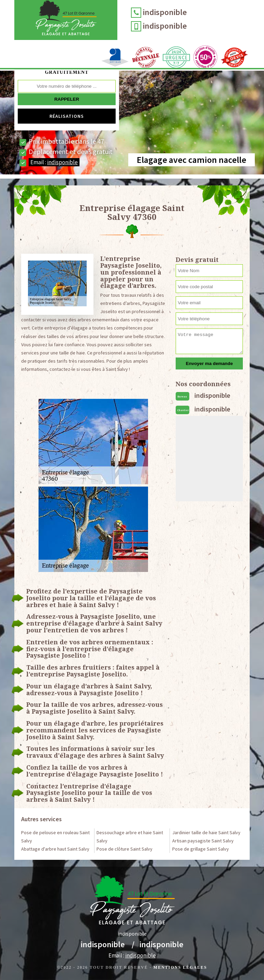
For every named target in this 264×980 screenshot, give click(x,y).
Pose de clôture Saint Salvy (124, 849)
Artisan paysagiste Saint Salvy (203, 841)
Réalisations (67, 116)
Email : (54, 162)
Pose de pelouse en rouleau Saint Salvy (55, 837)
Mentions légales (180, 967)
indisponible (167, 12)
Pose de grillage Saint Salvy (201, 849)
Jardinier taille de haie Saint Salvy (206, 832)
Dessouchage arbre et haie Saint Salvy (130, 837)
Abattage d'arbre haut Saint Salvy (55, 849)
